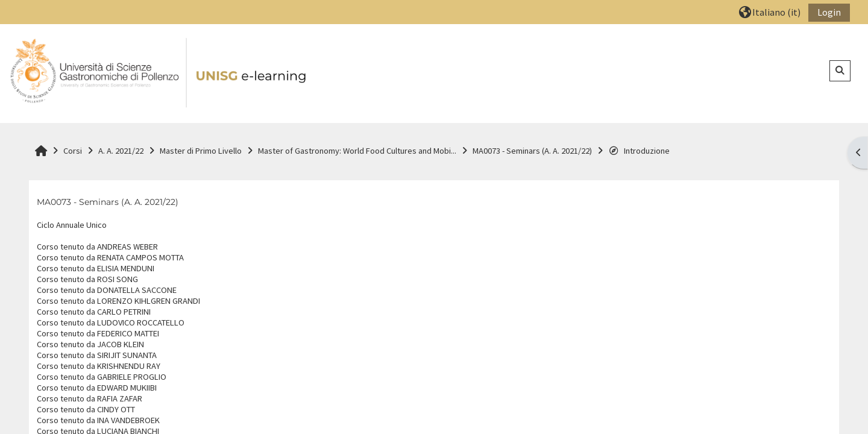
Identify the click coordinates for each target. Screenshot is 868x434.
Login (829, 12)
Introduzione (639, 151)
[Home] (159, 73)
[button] (770, 12)
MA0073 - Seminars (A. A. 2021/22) (108, 202)
